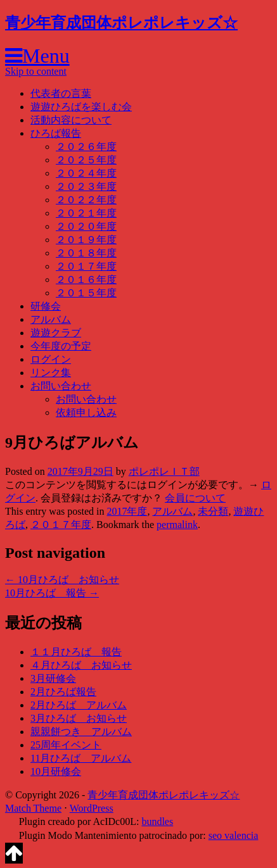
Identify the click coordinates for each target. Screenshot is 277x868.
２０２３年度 (86, 186)
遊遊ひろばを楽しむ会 (81, 107)
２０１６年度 (86, 280)
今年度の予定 (61, 346)
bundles (157, 821)
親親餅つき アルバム (81, 732)
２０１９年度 (86, 240)
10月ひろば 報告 (52, 593)
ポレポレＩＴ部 (164, 471)
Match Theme (33, 808)
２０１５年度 (86, 293)
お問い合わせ (61, 386)
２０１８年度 (86, 253)
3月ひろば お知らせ (79, 718)
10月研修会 (56, 771)
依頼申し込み (86, 412)
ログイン (51, 359)
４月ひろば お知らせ (81, 665)
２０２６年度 (86, 147)
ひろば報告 (56, 133)
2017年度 (127, 511)
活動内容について (71, 120)
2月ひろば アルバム (79, 705)
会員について (195, 498)
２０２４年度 (86, 173)
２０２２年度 (86, 200)
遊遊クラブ (56, 333)
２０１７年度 (86, 266)
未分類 (213, 511)
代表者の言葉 (61, 93)
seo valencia (234, 835)
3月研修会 (53, 678)
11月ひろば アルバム (81, 758)
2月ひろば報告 (63, 692)
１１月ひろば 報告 (76, 652)
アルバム (51, 319)
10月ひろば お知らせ (62, 580)
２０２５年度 (86, 160)
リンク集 (51, 373)
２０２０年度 (86, 226)
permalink (177, 525)
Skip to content (36, 71)
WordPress (92, 808)
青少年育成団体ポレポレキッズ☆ (121, 23)
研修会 (46, 306)
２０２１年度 (86, 213)
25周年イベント (66, 745)
